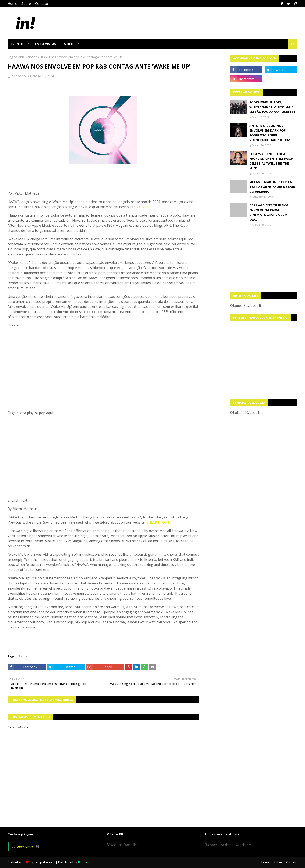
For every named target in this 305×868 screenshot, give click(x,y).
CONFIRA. (145, 207)
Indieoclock (25, 847)
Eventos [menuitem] (18, 44)
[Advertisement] (264, 259)
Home (12, 4)
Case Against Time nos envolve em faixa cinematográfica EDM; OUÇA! (269, 212)
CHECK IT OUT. (158, 522)
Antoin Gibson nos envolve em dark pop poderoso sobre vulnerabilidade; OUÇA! (270, 133)
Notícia (32, 57)
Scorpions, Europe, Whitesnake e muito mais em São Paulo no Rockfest (272, 107)
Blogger (83, 862)
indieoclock (19, 76)
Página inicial (16, 57)
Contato (42, 4)
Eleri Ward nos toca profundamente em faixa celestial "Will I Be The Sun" (271, 161)
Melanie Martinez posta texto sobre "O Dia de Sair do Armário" (272, 187)
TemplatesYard (44, 862)
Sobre (26, 4)
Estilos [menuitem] (69, 44)
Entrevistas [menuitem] (46, 44)
